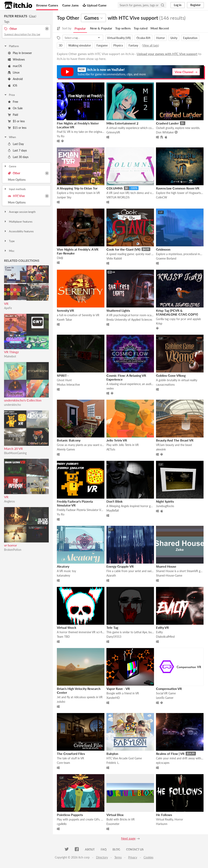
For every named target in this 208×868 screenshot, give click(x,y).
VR (6, 304)
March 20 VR (13, 449)
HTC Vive (16, 196)
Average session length (20, 212)
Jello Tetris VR (117, 440)
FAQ (104, 849)
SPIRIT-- (63, 375)
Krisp (159, 323)
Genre (10, 166)
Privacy (133, 857)
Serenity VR (65, 310)
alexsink (161, 449)
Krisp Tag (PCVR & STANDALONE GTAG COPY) (177, 312)
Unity (174, 38)
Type (9, 241)
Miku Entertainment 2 (122, 123)
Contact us (135, 849)
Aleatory (63, 566)
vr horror (10, 545)
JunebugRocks (165, 506)
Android (15, 79)
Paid (13, 115)
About (90, 849)
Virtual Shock (67, 627)
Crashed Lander (167, 123)
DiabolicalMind (165, 637)
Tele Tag (112, 627)
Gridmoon (163, 249)
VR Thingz (11, 352)
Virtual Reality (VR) (119, 38)
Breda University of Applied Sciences (129, 320)
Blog (116, 849)
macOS (15, 66)
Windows (16, 59)
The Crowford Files (71, 754)
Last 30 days (18, 157)
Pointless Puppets (70, 815)
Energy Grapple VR (120, 566)
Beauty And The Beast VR (175, 440)
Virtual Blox (115, 815)
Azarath (111, 575)
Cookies (148, 857)
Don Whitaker (165, 132)
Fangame (102, 45)
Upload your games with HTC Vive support (167, 54)
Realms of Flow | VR (170, 754)
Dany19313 (114, 637)
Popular (80, 28)
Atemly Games (66, 449)
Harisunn (162, 824)
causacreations (165, 385)
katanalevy (63, 575)
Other (14, 173)
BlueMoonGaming (15, 453)
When (10, 137)
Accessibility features (19, 231)
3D (61, 45)
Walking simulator (80, 45)
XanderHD (113, 698)
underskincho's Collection (23, 400)
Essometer (113, 824)
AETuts (111, 449)
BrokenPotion (13, 550)
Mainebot (10, 356)
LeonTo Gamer (165, 698)
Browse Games (47, 5)
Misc (9, 251)
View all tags (151, 45)
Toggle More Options (26, 180)
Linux (14, 72)
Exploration (190, 38)
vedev (110, 388)
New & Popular (101, 28)
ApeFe (8, 308)
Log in (178, 5)
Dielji (60, 258)
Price (9, 95)
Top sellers (123, 28)
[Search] (162, 5)
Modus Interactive (68, 385)
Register (195, 5)
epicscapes (163, 763)
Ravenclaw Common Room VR (178, 188)
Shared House (166, 566)
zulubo (61, 702)
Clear (32, 16)
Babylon (112, 754)
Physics (118, 45)
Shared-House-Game (169, 575)
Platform (11, 46)
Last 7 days (17, 150)
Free (13, 102)
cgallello (62, 824)
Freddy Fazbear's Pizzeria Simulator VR (75, 503)
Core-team (63, 763)
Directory (102, 857)
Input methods (15, 189)
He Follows (164, 815)
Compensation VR (169, 689)
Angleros (9, 501)
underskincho (12, 405)
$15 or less (17, 128)
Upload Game (95, 5)
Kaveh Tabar (64, 320)
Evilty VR (162, 627)
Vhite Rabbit (114, 258)
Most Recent (160, 28)
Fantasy (133, 45)
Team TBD (63, 637)
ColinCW (162, 197)
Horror (160, 38)
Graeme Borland (166, 258)
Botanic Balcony (69, 440)
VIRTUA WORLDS (118, 197)
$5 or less (16, 121)
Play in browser (20, 53)
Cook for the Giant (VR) (123, 249)
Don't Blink (115, 501)
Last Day (16, 144)
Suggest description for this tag (22, 34)
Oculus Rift (144, 38)
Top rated (141, 28)
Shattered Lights (118, 310)
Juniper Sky (64, 197)
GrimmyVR (113, 132)
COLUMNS (115, 188)
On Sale (15, 108)
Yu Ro (61, 136)
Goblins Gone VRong (171, 375)
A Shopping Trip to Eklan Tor (77, 188)
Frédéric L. (113, 763)
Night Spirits (165, 501)
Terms (118, 857)
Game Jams (70, 5)
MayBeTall (113, 510)
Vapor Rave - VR (118, 689)
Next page (128, 838)
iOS (13, 85)
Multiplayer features (18, 222)
